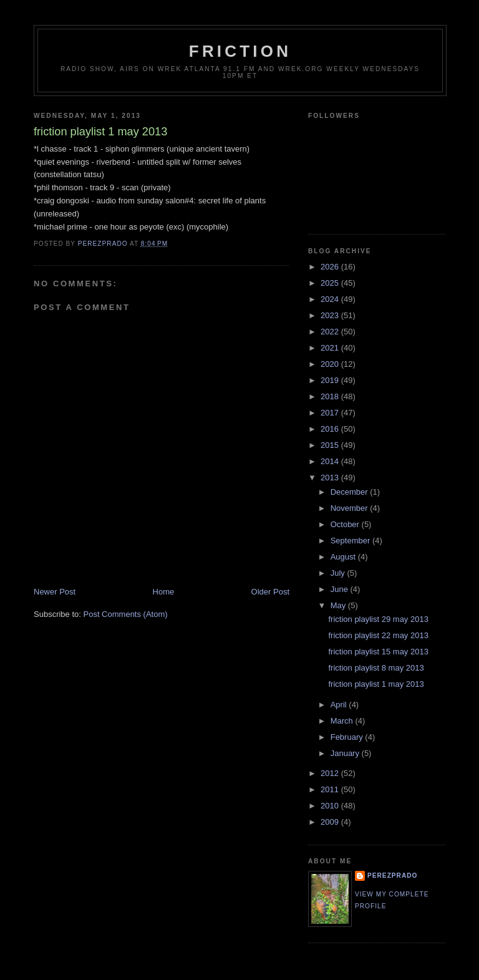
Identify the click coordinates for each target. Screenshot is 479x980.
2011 (331, 789)
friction (240, 51)
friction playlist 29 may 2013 (378, 619)
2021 (331, 348)
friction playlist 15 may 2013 (378, 652)
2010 (331, 806)
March (343, 721)
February (348, 737)
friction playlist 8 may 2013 (376, 668)
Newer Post (55, 592)
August (344, 557)
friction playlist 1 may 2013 (376, 684)
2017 (331, 413)
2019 (331, 380)
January (346, 753)
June (341, 589)
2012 (331, 773)
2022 (331, 332)
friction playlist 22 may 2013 (378, 635)
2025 (331, 283)
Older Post (270, 592)
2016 (331, 429)
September (351, 541)
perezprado (392, 876)
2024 (331, 299)
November (351, 508)
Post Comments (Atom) (126, 614)
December (351, 492)
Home (164, 592)
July (339, 573)
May (339, 605)
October (346, 524)
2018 (331, 396)
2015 (331, 445)
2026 (331, 267)
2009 (331, 822)
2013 (331, 478)
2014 (331, 461)
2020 (331, 364)
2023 (331, 315)
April (340, 705)
